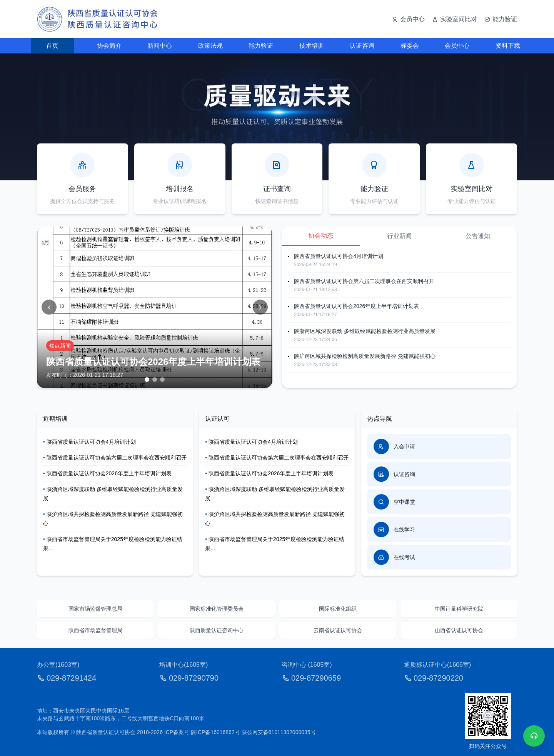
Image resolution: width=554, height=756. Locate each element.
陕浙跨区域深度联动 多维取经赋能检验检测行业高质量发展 (365, 331)
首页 (52, 46)
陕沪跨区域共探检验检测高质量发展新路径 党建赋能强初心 (365, 356)
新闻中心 (160, 46)
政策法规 (210, 46)
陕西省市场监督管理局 (95, 630)
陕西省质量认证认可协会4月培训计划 (339, 256)
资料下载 (508, 46)
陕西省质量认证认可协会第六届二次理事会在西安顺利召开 (364, 281)
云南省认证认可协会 (338, 630)
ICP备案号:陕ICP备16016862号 (202, 732)
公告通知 (478, 236)
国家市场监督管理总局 (95, 609)
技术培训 (312, 46)
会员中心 (457, 46)
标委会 (410, 46)
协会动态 (321, 236)
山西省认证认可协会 (459, 630)
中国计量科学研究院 (459, 609)
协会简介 (109, 46)
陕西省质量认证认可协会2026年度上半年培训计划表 (356, 306)
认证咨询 (362, 46)
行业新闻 (399, 236)
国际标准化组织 (338, 609)
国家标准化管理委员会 (217, 609)
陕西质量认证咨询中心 (217, 630)
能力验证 (261, 46)
